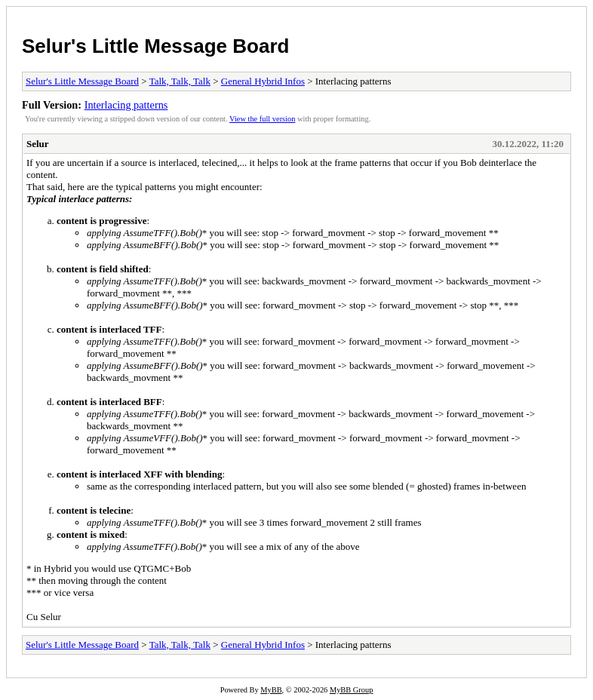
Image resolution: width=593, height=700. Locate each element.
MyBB (271, 690)
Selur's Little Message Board (155, 46)
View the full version (262, 119)
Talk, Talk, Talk (180, 81)
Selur (38, 144)
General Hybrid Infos (263, 81)
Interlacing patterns (126, 105)
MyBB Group (351, 690)
